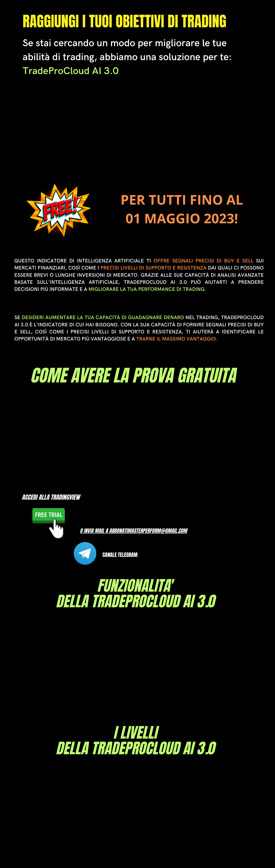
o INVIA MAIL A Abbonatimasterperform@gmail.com (134, 531)
